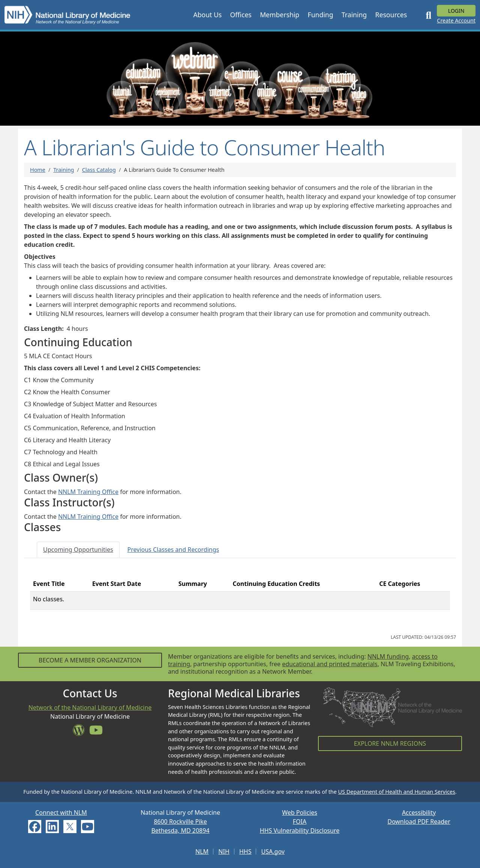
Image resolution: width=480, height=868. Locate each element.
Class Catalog (99, 170)
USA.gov (273, 851)
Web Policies (300, 812)
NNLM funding (388, 656)
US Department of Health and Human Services (397, 792)
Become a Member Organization (90, 660)
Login (456, 11)
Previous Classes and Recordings (173, 550)
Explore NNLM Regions (390, 743)
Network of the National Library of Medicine (90, 707)
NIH (224, 851)
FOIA (300, 821)
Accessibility (419, 812)
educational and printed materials (330, 664)
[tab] (78, 550)
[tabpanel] (240, 596)
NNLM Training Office (88, 492)
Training (64, 170)
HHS (245, 851)
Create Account (456, 20)
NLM (202, 851)
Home (38, 170)
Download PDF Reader (419, 821)
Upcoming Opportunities (78, 550)
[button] (207, 15)
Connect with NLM (61, 812)
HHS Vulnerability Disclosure (300, 830)
